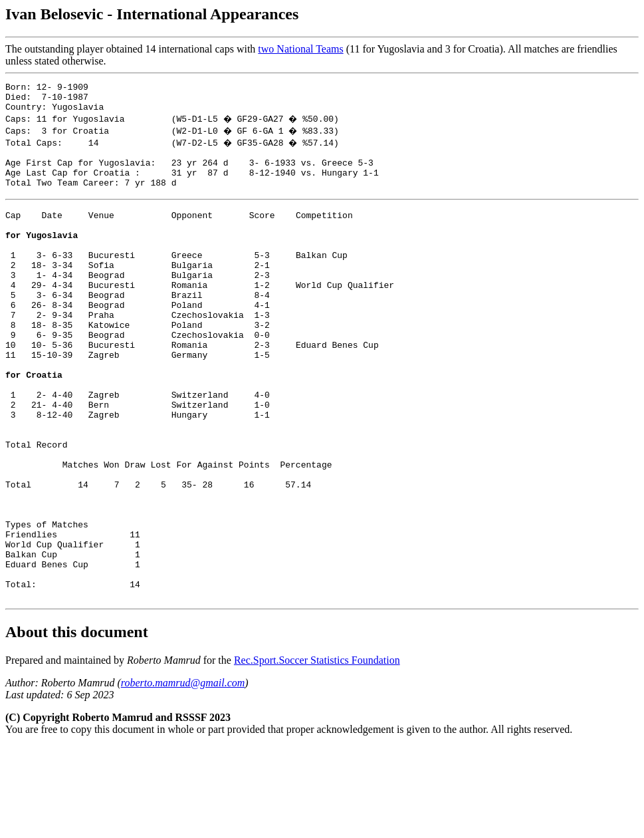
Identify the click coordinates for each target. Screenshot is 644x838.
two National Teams (300, 49)
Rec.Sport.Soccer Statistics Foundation (317, 752)
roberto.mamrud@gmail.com (183, 774)
